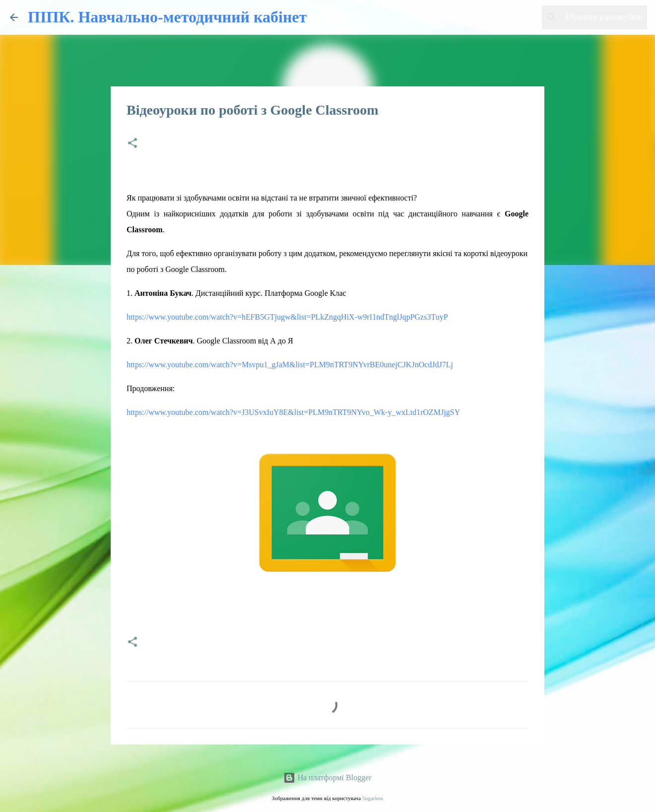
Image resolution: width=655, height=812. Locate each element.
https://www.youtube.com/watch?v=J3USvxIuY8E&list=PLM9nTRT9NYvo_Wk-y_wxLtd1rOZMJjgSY (293, 412)
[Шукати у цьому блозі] (595, 17)
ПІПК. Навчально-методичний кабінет (167, 17)
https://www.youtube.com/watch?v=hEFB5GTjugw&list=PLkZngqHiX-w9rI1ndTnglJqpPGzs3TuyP (287, 317)
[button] (132, 144)
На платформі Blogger (327, 778)
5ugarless (373, 798)
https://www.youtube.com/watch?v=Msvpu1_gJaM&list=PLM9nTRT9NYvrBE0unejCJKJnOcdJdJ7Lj (290, 365)
